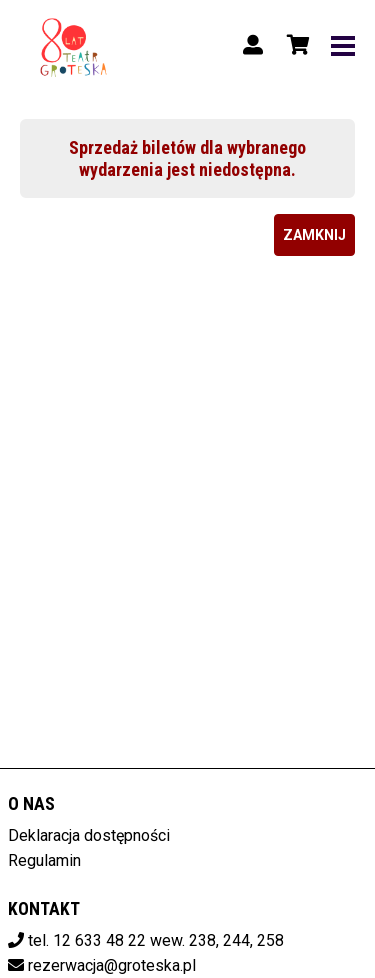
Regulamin (44, 860)
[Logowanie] (253, 45)
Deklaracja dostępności (89, 835)
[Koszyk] (295, 45)
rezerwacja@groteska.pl (112, 965)
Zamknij (314, 235)
